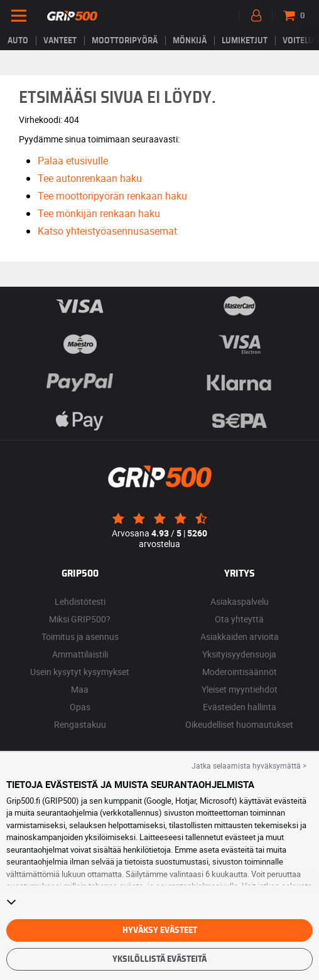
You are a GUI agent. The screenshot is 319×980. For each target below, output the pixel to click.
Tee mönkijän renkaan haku (99, 213)
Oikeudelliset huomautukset (239, 724)
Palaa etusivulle (73, 161)
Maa (80, 689)
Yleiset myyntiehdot (240, 689)
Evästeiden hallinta (240, 707)
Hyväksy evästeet (160, 930)
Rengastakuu (80, 724)
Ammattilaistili (80, 654)
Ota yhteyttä (239, 619)
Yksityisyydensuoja (239, 654)
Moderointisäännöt (240, 672)
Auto (18, 41)
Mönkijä (190, 41)
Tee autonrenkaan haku (90, 178)
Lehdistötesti (80, 601)
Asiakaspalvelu (240, 601)
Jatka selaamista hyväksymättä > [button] (249, 765)
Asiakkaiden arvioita (240, 636)
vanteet (60, 41)
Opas (80, 707)
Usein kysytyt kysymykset (80, 672)
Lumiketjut (245, 41)
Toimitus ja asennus (80, 636)
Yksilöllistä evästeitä (159, 959)
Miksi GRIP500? (80, 619)
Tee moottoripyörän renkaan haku (112, 196)
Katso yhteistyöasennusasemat (107, 231)
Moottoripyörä (125, 41)
